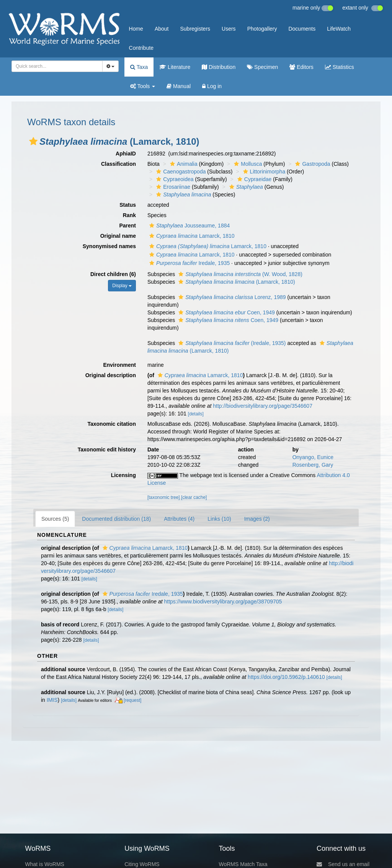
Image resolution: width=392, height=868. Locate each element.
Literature (175, 67)
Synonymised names (109, 246)
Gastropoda (312, 164)
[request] (132, 700)
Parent (127, 226)
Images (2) (257, 519)
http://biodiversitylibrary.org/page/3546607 (263, 406)
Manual (179, 86)
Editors (301, 67)
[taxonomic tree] (164, 497)
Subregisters (195, 29)
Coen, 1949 (226, 312)
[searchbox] (55, 66)
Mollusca (247, 164)
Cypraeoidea (174, 179)
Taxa (139, 67)
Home (136, 29)
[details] (196, 414)
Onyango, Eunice (313, 457)
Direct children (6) (113, 274)
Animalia (183, 164)
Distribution (219, 67)
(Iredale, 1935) (231, 343)
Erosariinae (172, 187)
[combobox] (57, 66)
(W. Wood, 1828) (239, 274)
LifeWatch (339, 29)
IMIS (52, 700)
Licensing (123, 475)
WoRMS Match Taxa (243, 864)
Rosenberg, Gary (313, 465)
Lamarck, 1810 (191, 236)
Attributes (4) (179, 519)
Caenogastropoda (180, 172)
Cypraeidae (254, 179)
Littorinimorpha (263, 172)
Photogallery (262, 29)
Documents (302, 29)
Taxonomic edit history (107, 450)
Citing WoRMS (142, 864)
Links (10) (219, 519)
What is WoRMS (44, 864)
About (162, 29)
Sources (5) (55, 519)
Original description (111, 375)
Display (122, 286)
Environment (119, 365)
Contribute (141, 48)
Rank (129, 215)
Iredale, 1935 (189, 263)
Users (229, 29)
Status (128, 205)
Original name (118, 236)
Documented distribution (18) (116, 519)
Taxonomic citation (112, 424)
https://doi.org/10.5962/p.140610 (286, 677)
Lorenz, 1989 (231, 297)
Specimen (262, 67)
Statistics (340, 67)
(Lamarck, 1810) (236, 282)
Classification (118, 164)
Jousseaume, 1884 (189, 226)
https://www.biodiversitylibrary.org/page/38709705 (223, 602)
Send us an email (343, 864)
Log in (212, 86)
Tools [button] (143, 86)
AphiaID (126, 154)
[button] (33, 141)
